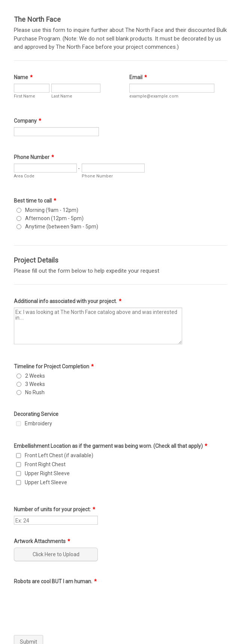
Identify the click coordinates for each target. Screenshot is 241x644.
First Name (25, 96)
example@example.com (154, 96)
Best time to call (35, 201)
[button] (57, 554)
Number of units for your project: (55, 509)
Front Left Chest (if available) (59, 455)
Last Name (62, 96)
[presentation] (71, 602)
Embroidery (38, 423)
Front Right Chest (45, 464)
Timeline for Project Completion (54, 366)
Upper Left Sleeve (46, 482)
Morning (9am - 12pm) (52, 210)
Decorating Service (36, 414)
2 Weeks (35, 376)
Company (28, 121)
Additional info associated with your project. (68, 301)
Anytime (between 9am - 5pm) (62, 227)
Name (23, 77)
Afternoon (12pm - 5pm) (54, 218)
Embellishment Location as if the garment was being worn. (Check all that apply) (111, 446)
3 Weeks (35, 384)
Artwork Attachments (42, 541)
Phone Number (34, 157)
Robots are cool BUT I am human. (55, 581)
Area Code (24, 176)
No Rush (35, 392)
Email (138, 77)
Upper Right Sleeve (47, 473)
